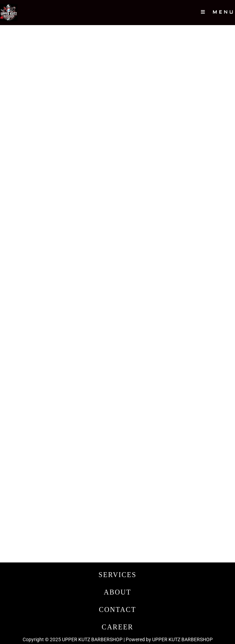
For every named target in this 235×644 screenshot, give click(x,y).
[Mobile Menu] (218, 13)
